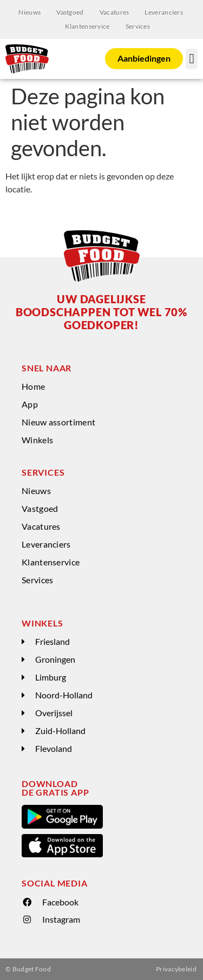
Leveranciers (164, 12)
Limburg (51, 677)
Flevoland (54, 748)
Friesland (53, 641)
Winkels (37, 440)
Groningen (55, 659)
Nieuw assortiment (58, 422)
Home (33, 386)
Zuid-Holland (60, 731)
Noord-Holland (64, 695)
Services (138, 26)
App (30, 404)
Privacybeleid (176, 969)
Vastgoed (70, 12)
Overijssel (54, 713)
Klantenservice (87, 26)
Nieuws (30, 12)
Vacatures (114, 12)
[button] (192, 59)
